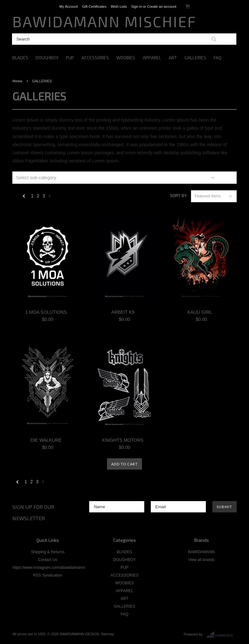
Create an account (162, 6)
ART (173, 58)
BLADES (20, 58)
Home (17, 81)
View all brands (201, 560)
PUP (70, 58)
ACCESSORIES (95, 58)
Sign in (136, 6)
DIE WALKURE (46, 440)
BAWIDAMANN (201, 552)
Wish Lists (119, 6)
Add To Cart (124, 464)
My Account (69, 6)
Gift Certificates (94, 6)
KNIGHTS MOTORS (123, 440)
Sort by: (179, 196)
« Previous (24, 198)
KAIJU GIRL (200, 312)
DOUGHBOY (47, 58)
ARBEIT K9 (123, 312)
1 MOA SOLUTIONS (46, 312)
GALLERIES (195, 58)
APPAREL (152, 58)
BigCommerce (221, 635)
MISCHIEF (104, 21)
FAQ (218, 58)
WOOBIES (126, 58)
